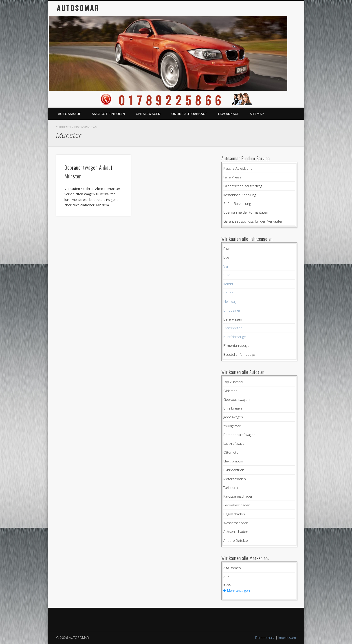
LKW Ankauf (229, 114)
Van (226, 266)
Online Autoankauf (189, 114)
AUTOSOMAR (78, 8)
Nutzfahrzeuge (235, 337)
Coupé (228, 293)
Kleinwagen (232, 301)
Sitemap (257, 114)
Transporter (233, 328)
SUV (227, 275)
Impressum (287, 637)
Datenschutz (265, 637)
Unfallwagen (148, 114)
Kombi (228, 284)
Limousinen (232, 310)
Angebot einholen (108, 114)
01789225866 (176, 100)
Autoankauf (69, 114)
